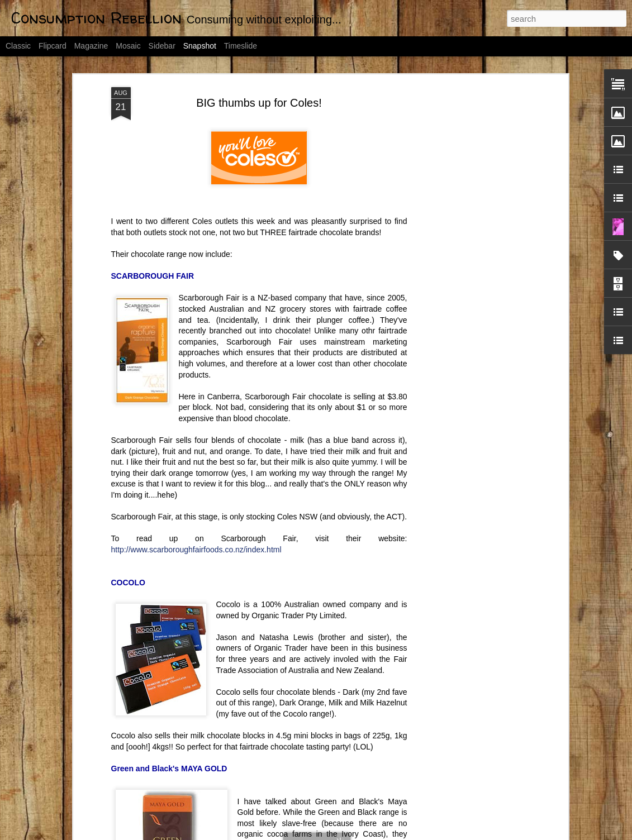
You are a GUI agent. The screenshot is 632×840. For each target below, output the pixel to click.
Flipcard (53, 46)
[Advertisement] (469, 212)
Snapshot (200, 46)
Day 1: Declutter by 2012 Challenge (229, 799)
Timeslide (241, 46)
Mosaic (128, 46)
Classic (18, 46)
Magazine (91, 46)
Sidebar (162, 46)
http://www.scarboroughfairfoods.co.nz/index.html (196, 498)
